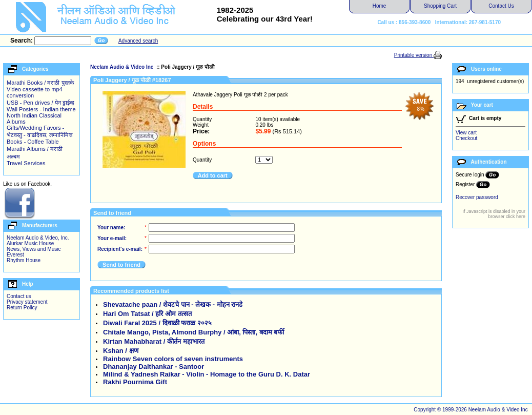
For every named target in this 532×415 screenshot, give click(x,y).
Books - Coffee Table (33, 142)
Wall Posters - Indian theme (41, 109)
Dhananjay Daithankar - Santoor (154, 367)
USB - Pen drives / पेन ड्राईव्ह (40, 103)
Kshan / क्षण (121, 351)
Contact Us (501, 6)
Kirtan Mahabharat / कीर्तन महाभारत (154, 341)
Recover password (477, 197)
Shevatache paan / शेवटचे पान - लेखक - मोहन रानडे (173, 304)
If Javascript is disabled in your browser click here (494, 214)
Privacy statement (27, 302)
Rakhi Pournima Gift (135, 382)
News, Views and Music (34, 249)
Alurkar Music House (30, 243)
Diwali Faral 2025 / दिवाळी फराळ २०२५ (157, 323)
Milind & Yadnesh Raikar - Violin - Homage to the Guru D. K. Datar (207, 374)
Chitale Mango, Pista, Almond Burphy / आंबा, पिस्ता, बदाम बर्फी (193, 332)
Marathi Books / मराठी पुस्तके (40, 83)
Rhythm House (24, 260)
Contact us (19, 296)
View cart (466, 133)
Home (380, 6)
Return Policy (22, 308)
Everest (15, 255)
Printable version (414, 55)
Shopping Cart (440, 6)
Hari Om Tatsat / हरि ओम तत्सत (147, 314)
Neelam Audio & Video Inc (122, 67)
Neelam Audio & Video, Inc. (38, 238)
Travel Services (26, 163)
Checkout (466, 138)
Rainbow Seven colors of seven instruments (173, 359)
